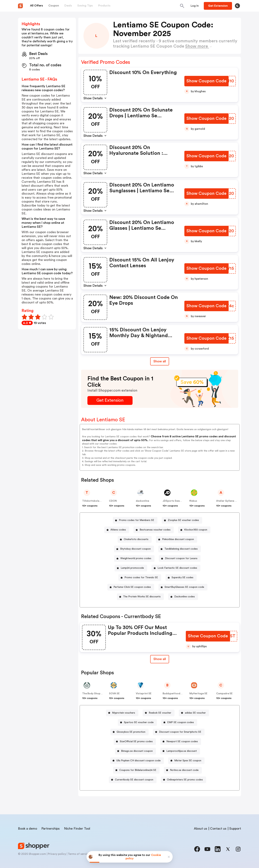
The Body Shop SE (93, 694)
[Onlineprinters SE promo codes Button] (183, 780)
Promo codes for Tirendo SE (141, 578)
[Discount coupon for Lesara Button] (180, 559)
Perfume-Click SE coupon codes (132, 587)
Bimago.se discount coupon (137, 751)
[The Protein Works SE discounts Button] (140, 597)
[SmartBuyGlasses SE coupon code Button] (183, 587)
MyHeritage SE (198, 694)
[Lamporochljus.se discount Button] (180, 751)
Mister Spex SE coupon (188, 761)
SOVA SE (114, 694)
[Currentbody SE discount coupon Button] (133, 780)
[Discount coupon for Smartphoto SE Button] (179, 732)
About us (201, 829)
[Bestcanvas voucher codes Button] (154, 530)
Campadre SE (224, 694)
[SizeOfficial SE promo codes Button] (135, 742)
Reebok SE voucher (160, 713)
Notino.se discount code (184, 770)
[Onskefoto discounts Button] (135, 539)
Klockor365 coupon (196, 530)
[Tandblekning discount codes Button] (180, 549)
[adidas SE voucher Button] (194, 713)
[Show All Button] (160, 659)
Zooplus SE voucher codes (183, 520)
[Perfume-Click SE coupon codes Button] (131, 587)
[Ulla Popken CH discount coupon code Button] (137, 761)
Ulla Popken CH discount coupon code (138, 761)
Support (235, 829)
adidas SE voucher (195, 713)
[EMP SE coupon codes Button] (179, 722)
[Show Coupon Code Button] (207, 81)
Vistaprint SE (144, 694)
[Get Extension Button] (110, 400)
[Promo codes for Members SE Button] (135, 520)
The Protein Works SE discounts (142, 597)
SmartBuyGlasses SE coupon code (184, 587)
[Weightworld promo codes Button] (134, 559)
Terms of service (79, 854)
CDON (113, 501)
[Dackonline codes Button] (183, 597)
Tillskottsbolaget (93, 501)
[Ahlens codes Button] (117, 530)
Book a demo (28, 829)
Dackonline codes (185, 597)
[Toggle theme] (237, 6)
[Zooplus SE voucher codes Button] (182, 520)
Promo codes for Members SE (137, 520)
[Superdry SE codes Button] (181, 578)
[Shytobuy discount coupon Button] (134, 549)
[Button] (195, 6)
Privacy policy (57, 854)
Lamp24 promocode (132, 568)
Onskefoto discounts (136, 539)
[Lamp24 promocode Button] (131, 568)
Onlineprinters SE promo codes (185, 780)
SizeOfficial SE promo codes (136, 742)
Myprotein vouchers (124, 713)
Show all (160, 659)
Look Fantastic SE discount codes (177, 568)
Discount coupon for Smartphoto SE (180, 732)
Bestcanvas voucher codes (155, 530)
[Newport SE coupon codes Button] (181, 742)
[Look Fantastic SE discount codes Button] (176, 568)
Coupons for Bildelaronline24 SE (138, 770)
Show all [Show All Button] (160, 361)
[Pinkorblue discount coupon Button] (177, 539)
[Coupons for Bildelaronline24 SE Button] (136, 770)
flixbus (193, 501)
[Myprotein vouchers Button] (122, 713)
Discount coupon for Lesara (181, 558)
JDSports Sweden (173, 501)
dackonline (142, 501)
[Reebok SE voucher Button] (159, 713)
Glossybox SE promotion (131, 732)
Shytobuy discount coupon (135, 549)
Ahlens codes (118, 530)
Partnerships (51, 829)
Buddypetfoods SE (174, 694)
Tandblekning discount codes (181, 549)
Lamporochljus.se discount (182, 751)
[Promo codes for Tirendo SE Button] (140, 578)
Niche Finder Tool (77, 829)
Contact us (218, 829)
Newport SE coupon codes (182, 742)
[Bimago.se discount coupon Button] (135, 751)
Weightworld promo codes (136, 558)
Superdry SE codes (182, 578)
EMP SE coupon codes (181, 722)
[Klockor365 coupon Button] (194, 530)
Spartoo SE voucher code (139, 722)
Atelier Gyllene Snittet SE (231, 501)
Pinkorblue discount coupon (178, 539)
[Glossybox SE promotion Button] (129, 732)
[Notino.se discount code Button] (183, 770)
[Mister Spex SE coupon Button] (186, 761)
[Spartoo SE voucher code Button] (137, 722)
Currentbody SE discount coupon (134, 780)
